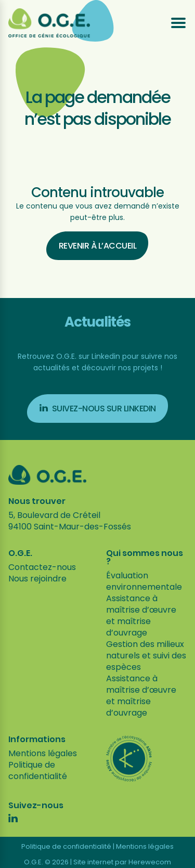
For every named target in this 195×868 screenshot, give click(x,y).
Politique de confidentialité (38, 770)
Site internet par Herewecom (122, 862)
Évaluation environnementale (144, 581)
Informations (37, 740)
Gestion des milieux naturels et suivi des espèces (146, 656)
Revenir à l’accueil (98, 246)
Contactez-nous (42, 567)
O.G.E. (20, 553)
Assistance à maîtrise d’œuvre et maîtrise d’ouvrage (141, 616)
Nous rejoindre (37, 579)
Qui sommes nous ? (145, 558)
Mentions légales (43, 753)
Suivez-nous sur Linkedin (98, 409)
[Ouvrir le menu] (178, 23)
